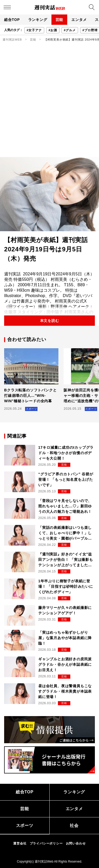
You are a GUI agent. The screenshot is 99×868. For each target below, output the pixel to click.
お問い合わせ (76, 843)
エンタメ (79, 20)
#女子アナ (34, 30)
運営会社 (20, 843)
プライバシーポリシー (46, 843)
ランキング (38, 20)
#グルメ (70, 30)
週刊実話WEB (12, 40)
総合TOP (12, 20)
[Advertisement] (49, 105)
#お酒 (53, 30)
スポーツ (25, 826)
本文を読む (50, 321)
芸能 (59, 20)
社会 (74, 826)
